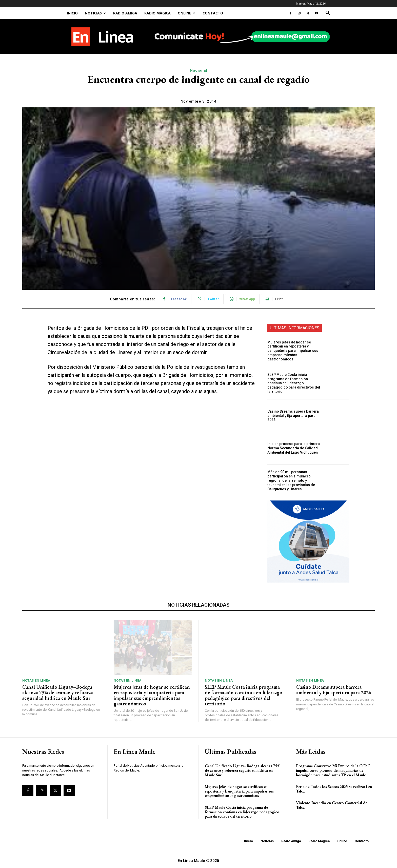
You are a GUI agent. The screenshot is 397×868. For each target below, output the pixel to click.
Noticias (95, 13)
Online (186, 13)
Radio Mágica (157, 13)
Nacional (198, 70)
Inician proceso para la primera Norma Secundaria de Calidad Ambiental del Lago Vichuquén (294, 448)
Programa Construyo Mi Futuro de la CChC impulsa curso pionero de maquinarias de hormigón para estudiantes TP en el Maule (333, 770)
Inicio (72, 13)
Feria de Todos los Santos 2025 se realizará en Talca (334, 789)
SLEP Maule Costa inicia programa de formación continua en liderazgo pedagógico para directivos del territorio (294, 383)
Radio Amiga (125, 13)
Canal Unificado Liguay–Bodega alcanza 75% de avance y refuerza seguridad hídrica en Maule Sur (58, 692)
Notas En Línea (36, 680)
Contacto (213, 13)
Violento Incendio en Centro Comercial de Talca (332, 805)
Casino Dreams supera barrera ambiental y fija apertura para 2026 (293, 416)
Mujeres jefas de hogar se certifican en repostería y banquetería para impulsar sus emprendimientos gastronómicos (293, 351)
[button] (328, 14)
